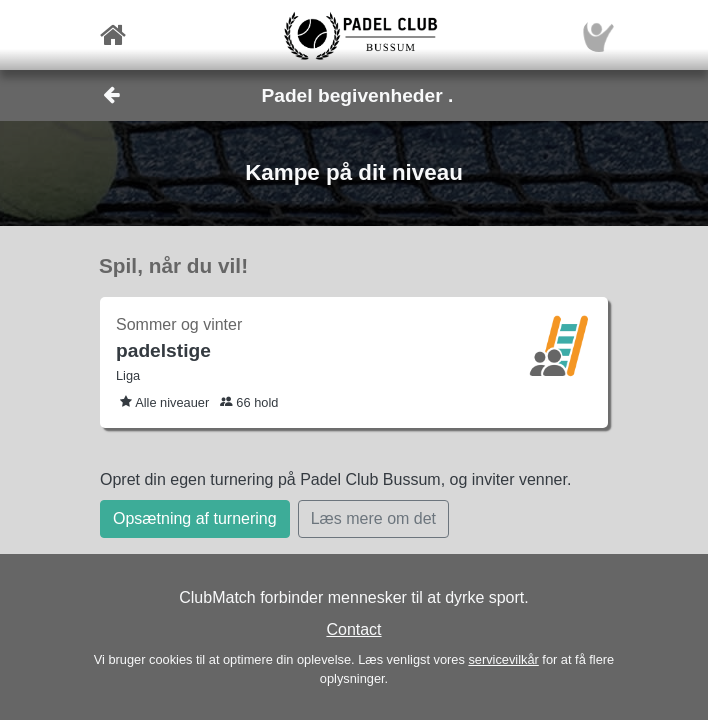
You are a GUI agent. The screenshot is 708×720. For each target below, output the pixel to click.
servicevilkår (503, 659)
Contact (353, 629)
